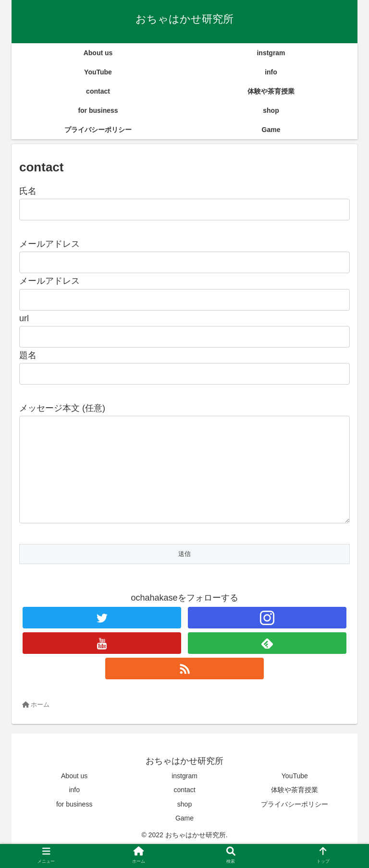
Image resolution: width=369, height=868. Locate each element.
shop (184, 823)
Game (184, 837)
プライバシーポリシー (295, 823)
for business (74, 823)
